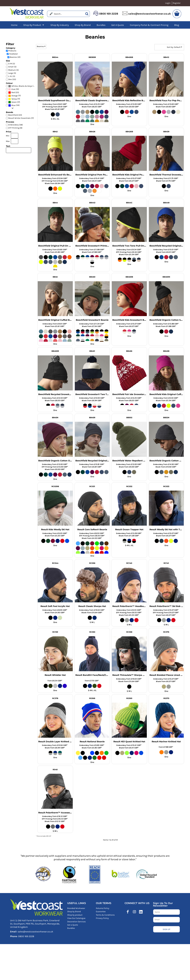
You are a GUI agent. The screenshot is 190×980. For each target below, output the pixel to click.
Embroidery (47, 104)
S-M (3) (12, 64)
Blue (13, 105)
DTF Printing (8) (15, 128)
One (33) (12, 79)
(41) (22, 86)
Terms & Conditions (105, 915)
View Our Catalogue (76, 918)
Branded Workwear (76, 908)
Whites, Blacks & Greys (22, 86)
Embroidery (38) (16, 125)
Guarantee (101, 912)
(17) (14, 102)
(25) (14, 93)
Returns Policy (103, 908)
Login (168, 3)
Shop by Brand (74, 912)
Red (13, 92)
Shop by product (75, 915)
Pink (13, 89)
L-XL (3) (12, 76)
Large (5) (12, 73)
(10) (14, 89)
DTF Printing (47, 107)
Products (12, 51)
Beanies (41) (15, 57)
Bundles (71, 928)
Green (14, 102)
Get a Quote (73, 925)
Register (177, 3)
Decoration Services (76, 922)
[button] (34, 25)
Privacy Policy (102, 918)
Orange (15, 96)
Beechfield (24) (15, 115)
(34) (14, 105)
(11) (15, 96)
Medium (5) (14, 70)
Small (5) (12, 67)
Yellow (14, 99)
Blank (47, 109)
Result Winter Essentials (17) (21, 118)
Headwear (13, 54)
